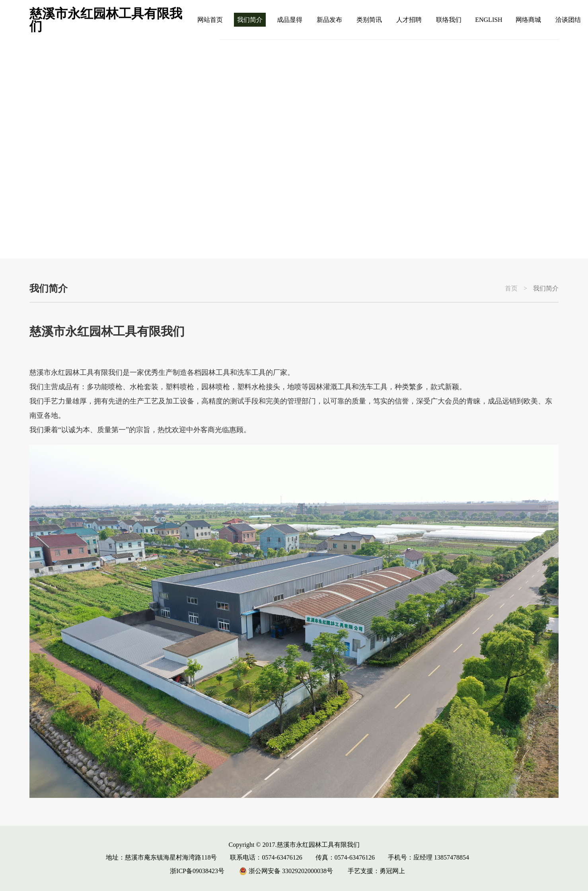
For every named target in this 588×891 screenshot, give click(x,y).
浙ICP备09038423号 (197, 871)
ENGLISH (489, 20)
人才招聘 (409, 20)
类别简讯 (369, 20)
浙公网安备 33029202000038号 (286, 871)
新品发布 (329, 20)
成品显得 (290, 20)
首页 (511, 289)
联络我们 (449, 20)
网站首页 (210, 20)
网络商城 (528, 20)
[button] (555, 234)
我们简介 (250, 20)
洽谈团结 (568, 20)
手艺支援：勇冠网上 (376, 871)
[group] (294, 149)
